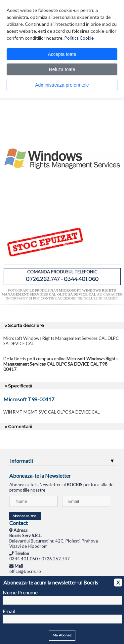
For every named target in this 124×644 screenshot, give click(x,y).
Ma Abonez (62, 635)
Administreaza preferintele (62, 85)
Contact (19, 523)
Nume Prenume (20, 592)
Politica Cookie (79, 38)
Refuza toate (62, 69)
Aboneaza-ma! (25, 516)
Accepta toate (62, 54)
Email (9, 611)
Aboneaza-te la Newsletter (40, 476)
